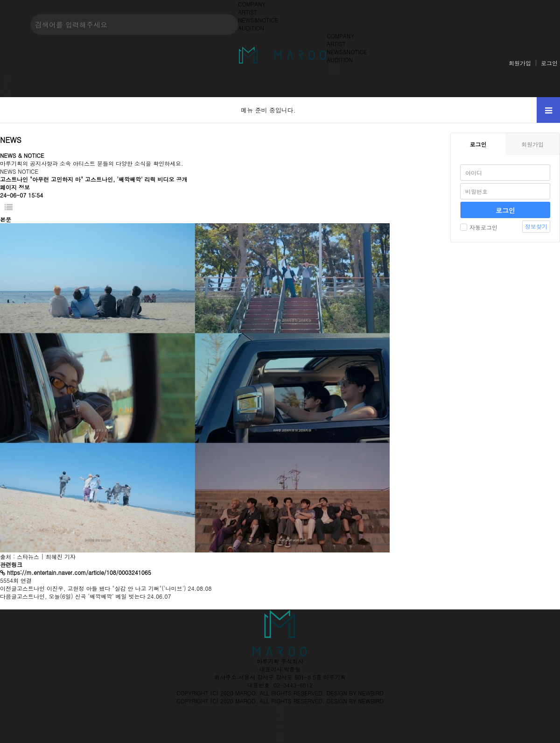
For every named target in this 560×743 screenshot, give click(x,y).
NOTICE (28, 171)
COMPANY (252, 4)
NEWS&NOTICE (258, 20)
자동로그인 (479, 227)
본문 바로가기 (0, 0)
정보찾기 (536, 226)
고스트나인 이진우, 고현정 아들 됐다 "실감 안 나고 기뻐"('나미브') (101, 588)
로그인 (549, 63)
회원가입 (520, 63)
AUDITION (251, 28)
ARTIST (248, 12)
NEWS (8, 171)
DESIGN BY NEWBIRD (355, 693)
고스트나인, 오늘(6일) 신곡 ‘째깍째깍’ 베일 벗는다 (81, 596)
